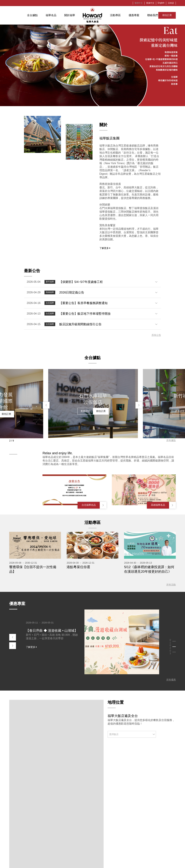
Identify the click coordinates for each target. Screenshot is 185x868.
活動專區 (115, 15)
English (161, 3)
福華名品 (51, 15)
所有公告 (156, 335)
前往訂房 (167, 15)
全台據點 (32, 15)
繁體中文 (139, 3)
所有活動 (171, 585)
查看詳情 (53, 414)
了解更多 (105, 248)
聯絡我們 (153, 15)
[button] (46, 405)
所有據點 (171, 440)
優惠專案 (134, 15)
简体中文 (150, 3)
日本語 (171, 3)
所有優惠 (171, 680)
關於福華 (70, 15)
